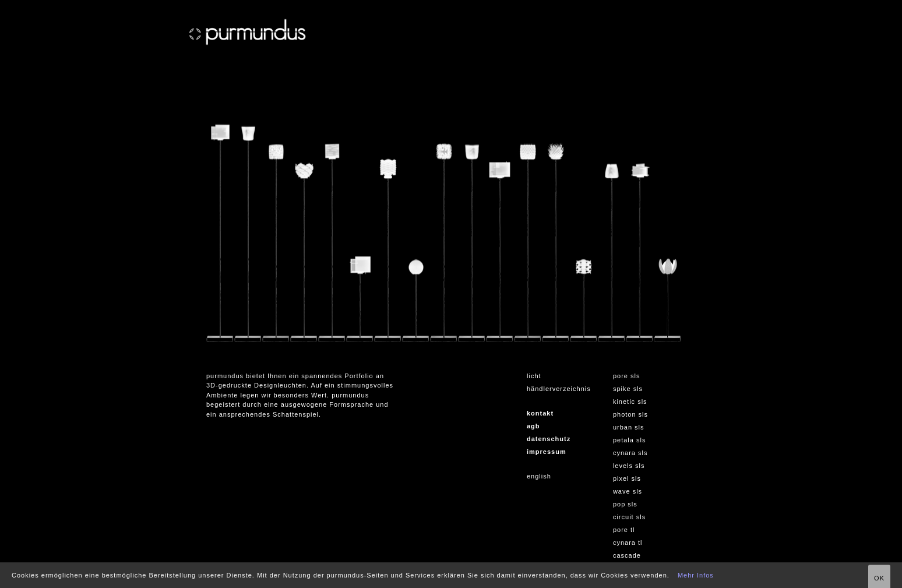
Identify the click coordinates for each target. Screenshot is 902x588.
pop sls (625, 504)
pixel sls (627, 478)
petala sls (629, 440)
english (539, 476)
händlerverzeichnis (559, 389)
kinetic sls (630, 402)
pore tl (624, 530)
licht (534, 376)
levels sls (629, 466)
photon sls (630, 414)
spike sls (628, 389)
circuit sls (629, 517)
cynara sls (630, 453)
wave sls (628, 491)
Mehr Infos (696, 575)
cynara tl (628, 543)
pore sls (627, 376)
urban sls (629, 427)
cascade (627, 555)
